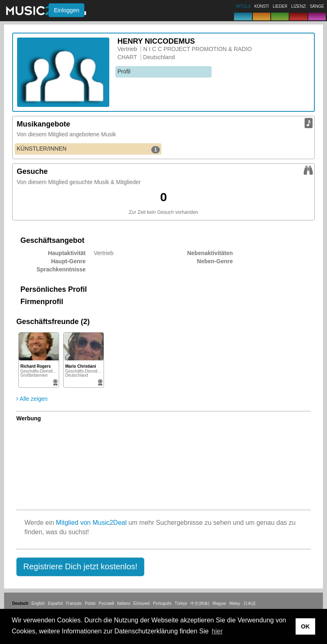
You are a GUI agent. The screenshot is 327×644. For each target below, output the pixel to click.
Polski (90, 603)
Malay (235, 603)
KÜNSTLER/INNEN (88, 149)
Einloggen (66, 10)
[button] (80, 567)
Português (162, 603)
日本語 (250, 603)
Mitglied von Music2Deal (91, 523)
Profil (124, 71)
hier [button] (217, 631)
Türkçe (181, 603)
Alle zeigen (32, 399)
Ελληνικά (141, 603)
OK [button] (305, 626)
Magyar (219, 603)
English (38, 603)
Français (74, 603)
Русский (106, 603)
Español (55, 603)
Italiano (124, 603)
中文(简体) (200, 603)
